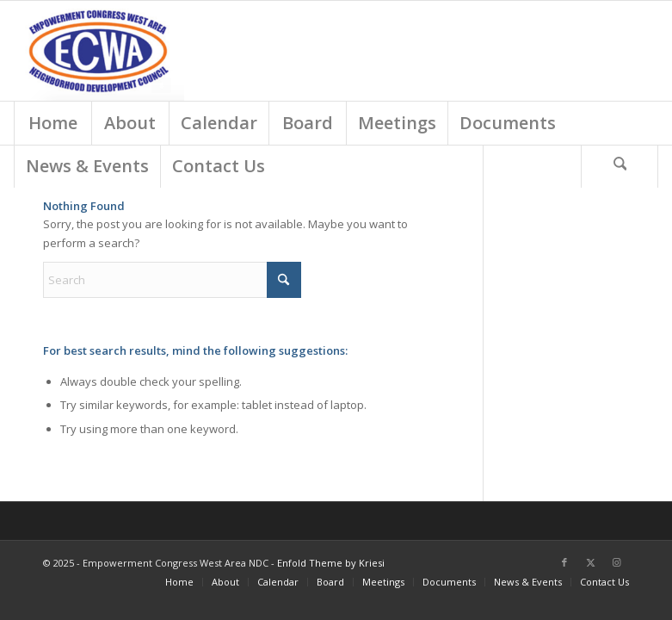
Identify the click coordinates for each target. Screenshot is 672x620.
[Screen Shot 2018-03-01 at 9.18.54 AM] (99, 51)
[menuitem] (52, 123)
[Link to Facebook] (564, 562)
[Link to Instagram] (616, 562)
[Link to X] (590, 562)
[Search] (620, 166)
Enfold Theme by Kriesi (331, 563)
